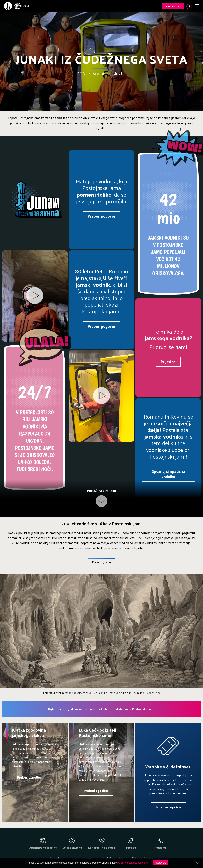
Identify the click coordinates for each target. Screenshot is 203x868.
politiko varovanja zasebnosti (133, 863)
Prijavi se (168, 362)
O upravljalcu (57, 858)
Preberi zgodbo (101, 562)
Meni (197, 6)
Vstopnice (173, 6)
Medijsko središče (113, 858)
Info (189, 6)
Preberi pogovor (101, 216)
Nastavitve (161, 863)
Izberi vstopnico (168, 807)
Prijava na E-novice (143, 858)
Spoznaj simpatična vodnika (168, 474)
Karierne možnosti (83, 858)
